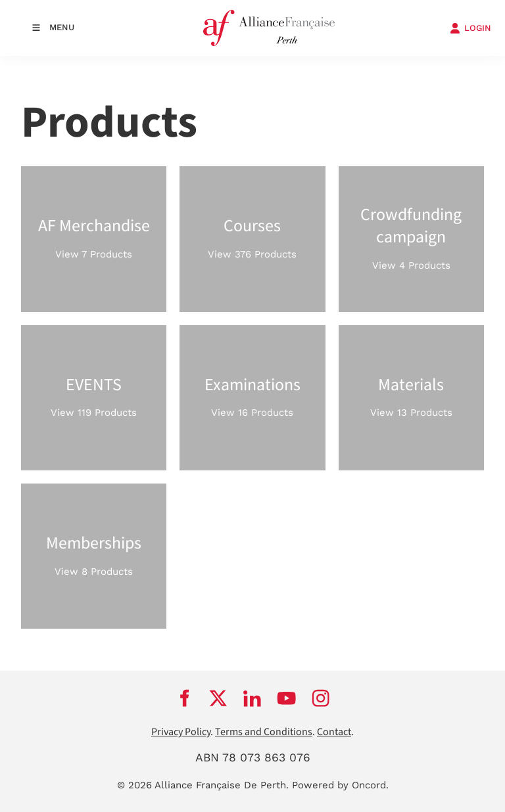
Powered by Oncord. (340, 785)
